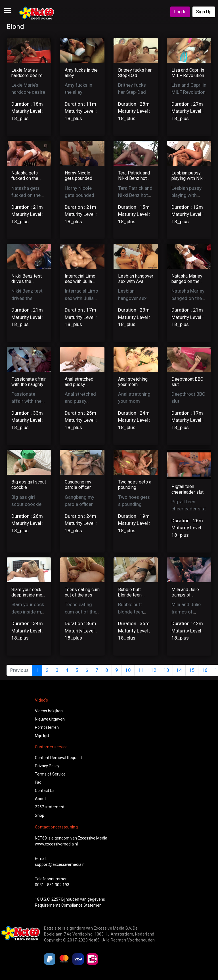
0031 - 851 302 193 (52, 885)
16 (205, 670)
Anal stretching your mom (133, 382)
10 (128, 670)
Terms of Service (50, 774)
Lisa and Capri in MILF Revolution (188, 73)
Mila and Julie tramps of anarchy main (185, 595)
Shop (40, 815)
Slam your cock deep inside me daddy (27, 595)
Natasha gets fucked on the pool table (25, 178)
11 (141, 670)
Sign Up (204, 12)
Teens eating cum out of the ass (82, 592)
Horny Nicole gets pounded (78, 176)
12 (154, 670)
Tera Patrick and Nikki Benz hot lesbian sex (134, 178)
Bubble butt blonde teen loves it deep (131, 595)
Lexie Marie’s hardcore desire (27, 73)
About (40, 799)
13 (166, 670)
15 (192, 670)
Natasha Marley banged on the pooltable (187, 281)
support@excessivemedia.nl (60, 864)
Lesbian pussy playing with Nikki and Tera (189, 178)
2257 (56, 899)
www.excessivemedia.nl (56, 844)
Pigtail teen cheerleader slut (187, 489)
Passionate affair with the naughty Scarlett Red (29, 384)
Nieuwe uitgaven (50, 719)
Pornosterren (47, 727)
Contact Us (45, 791)
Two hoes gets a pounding (135, 485)
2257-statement (50, 807)
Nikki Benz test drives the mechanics (27, 281)
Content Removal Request (58, 758)
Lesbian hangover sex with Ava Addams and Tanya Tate (136, 284)
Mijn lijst (42, 736)
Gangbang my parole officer (78, 485)
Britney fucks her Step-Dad (135, 73)
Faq (38, 782)
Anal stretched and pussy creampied (79, 384)
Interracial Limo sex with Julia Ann (80, 281)
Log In (180, 12)
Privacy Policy (47, 766)
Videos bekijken (49, 711)
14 (179, 670)
